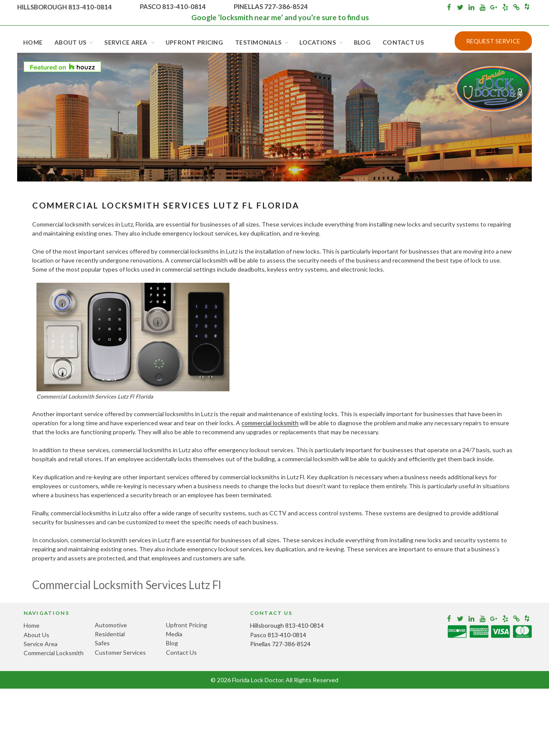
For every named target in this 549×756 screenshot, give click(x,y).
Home (33, 42)
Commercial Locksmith (54, 653)
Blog (362, 42)
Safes (102, 643)
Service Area (130, 42)
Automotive (111, 625)
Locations (322, 42)
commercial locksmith (270, 423)
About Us (74, 42)
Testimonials (262, 42)
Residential (110, 634)
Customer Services (120, 652)
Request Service (493, 41)
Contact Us (403, 42)
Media (174, 634)
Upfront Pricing (194, 42)
